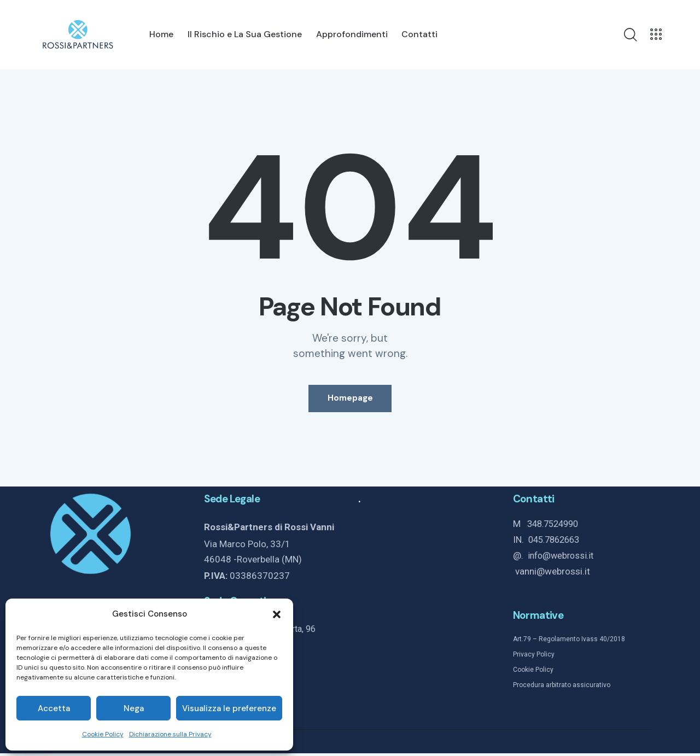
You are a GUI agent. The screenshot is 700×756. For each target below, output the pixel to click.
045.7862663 (557, 544)
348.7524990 (556, 529)
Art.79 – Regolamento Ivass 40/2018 (569, 642)
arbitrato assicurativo (577, 688)
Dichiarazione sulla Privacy (170, 734)
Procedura (529, 688)
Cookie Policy (103, 734)
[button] (277, 614)
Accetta (54, 708)
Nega (134, 708)
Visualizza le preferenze (229, 708)
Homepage (350, 401)
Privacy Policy (534, 658)
